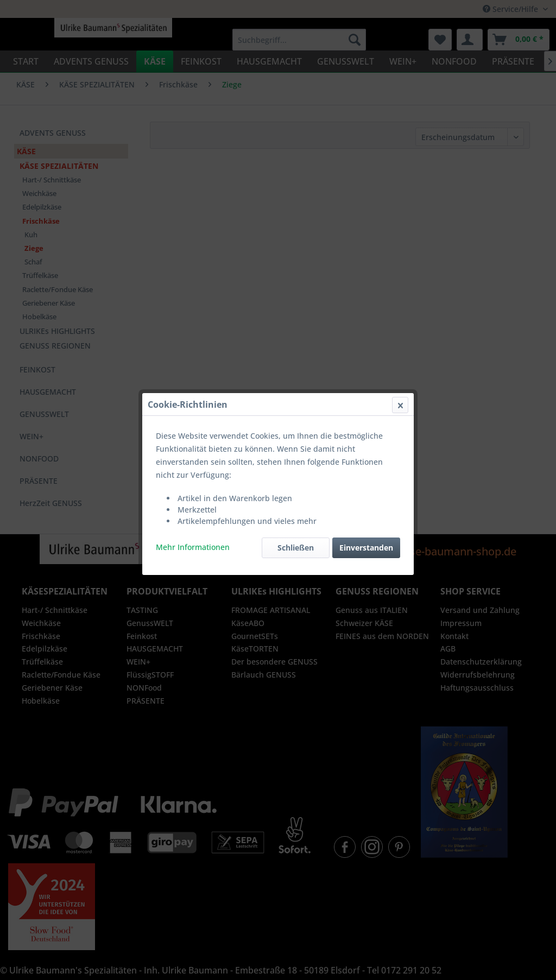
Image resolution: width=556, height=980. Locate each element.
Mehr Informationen (193, 259)
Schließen (296, 259)
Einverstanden (366, 259)
